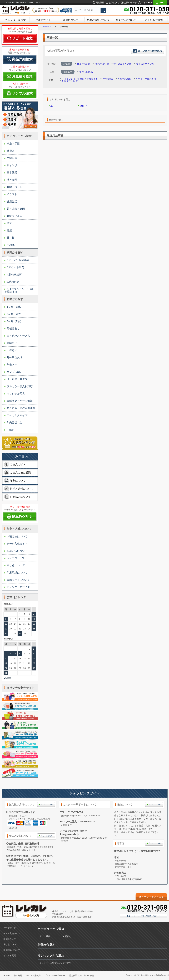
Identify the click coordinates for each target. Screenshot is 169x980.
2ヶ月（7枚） (15, 314)
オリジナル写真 (16, 394)
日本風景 (12, 173)
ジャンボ (12, 165)
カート (162, 3)
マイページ (146, 3)
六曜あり (12, 343)
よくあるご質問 (154, 20)
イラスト (12, 194)
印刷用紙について (17, 573)
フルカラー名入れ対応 (20, 386)
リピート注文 (22, 38)
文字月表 (12, 158)
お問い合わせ (130, 3)
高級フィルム (14, 216)
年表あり (12, 365)
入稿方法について (17, 536)
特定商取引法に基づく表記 (82, 976)
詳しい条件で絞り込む (148, 51)
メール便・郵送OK (18, 379)
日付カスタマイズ (17, 415)
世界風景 (12, 180)
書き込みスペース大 (18, 336)
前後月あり (13, 328)
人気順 (66, 64)
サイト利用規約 (33, 976)
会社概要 (18, 976)
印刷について (71, 20)
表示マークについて (18, 580)
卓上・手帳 (13, 144)
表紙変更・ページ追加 (20, 401)
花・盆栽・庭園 (16, 209)
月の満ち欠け (14, 357)
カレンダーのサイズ (18, 587)
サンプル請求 (22, 93)
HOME (7, 976)
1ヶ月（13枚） (15, 307)
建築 (9, 230)
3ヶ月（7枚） (15, 321)
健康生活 (12, 201)
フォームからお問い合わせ (145, 916)
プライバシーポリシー (55, 976)
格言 (9, 223)
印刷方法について (17, 551)
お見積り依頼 (22, 76)
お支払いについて (126, 20)
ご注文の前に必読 (20, 472)
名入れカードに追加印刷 (21, 408)
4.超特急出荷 (14, 274)
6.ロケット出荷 (16, 267)
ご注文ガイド (43, 20)
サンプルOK (14, 372)
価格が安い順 (84, 64)
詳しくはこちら (47, 804)
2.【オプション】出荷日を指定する (20, 290)
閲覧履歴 (100, 3)
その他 (11, 245)
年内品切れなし (16, 422)
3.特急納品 (13, 282)
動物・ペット (14, 187)
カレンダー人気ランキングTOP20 (55, 963)
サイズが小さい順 (122, 64)
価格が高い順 (102, 64)
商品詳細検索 (22, 59)
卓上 (53, 106)
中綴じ (11, 430)
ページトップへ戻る (153, 897)
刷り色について (16, 565)
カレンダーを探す (16, 20)
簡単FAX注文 (22, 517)
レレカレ (47, 27)
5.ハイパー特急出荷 (18, 260)
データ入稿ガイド (17, 544)
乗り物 (11, 238)
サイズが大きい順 (145, 64)
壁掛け (11, 151)
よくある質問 (10, 956)
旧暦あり (12, 350)
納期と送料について (98, 20)
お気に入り (114, 3)
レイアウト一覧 (16, 558)
